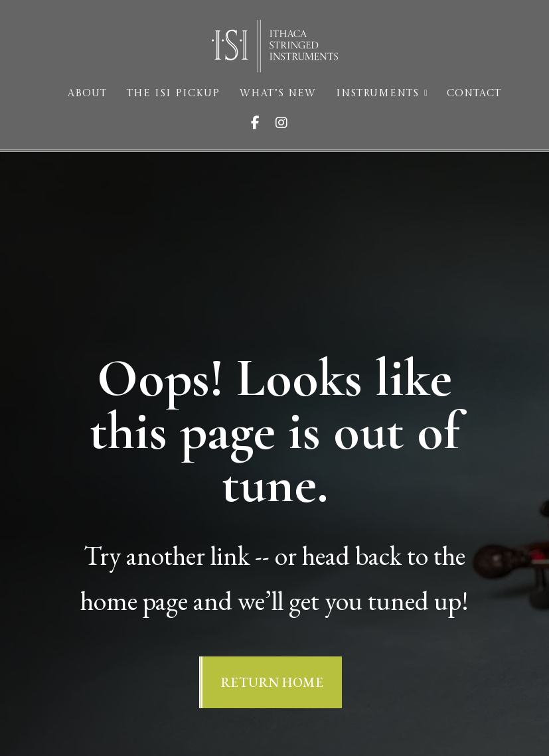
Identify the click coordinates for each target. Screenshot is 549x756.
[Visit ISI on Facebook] (261, 123)
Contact (474, 94)
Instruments (377, 94)
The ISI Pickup (173, 94)
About (87, 94)
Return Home (273, 682)
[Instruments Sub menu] (426, 93)
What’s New (278, 94)
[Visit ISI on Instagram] (287, 123)
